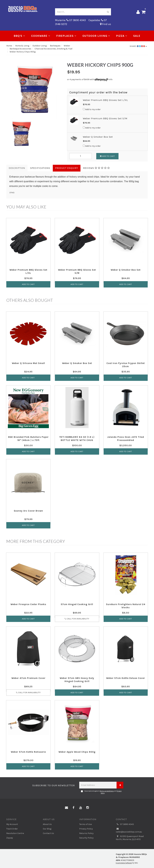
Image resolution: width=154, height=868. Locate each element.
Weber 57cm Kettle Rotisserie (28, 752)
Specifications (40, 168)
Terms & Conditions (107, 791)
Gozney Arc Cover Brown (28, 511)
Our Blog (47, 829)
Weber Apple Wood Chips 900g (77, 752)
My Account (12, 824)
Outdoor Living (96, 36)
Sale (137, 36)
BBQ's (19, 36)
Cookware (41, 36)
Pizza (122, 36)
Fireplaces (66, 36)
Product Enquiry (67, 168)
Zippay (10, 838)
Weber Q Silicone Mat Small (28, 363)
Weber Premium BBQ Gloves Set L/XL (105, 100)
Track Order (12, 829)
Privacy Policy (86, 829)
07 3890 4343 (125, 824)
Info (111, 79)
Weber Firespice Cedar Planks (28, 604)
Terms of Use (85, 824)
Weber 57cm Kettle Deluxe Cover (126, 678)
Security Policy (86, 838)
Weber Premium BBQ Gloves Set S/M (105, 118)
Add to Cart (28, 284)
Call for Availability (77, 619)
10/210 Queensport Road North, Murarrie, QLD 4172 (130, 838)
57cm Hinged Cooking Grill (77, 604)
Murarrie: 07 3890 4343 (70, 20)
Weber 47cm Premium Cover (28, 678)
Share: (138, 46)
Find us (105, 24)
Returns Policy (86, 833)
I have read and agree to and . (101, 792)
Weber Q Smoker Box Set (98, 137)
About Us (47, 824)
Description (17, 168)
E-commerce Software (124, 863)
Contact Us (48, 833)
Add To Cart (107, 156)
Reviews (96, 168)
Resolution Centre (15, 833)
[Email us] (66, 808)
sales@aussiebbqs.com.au (129, 830)
